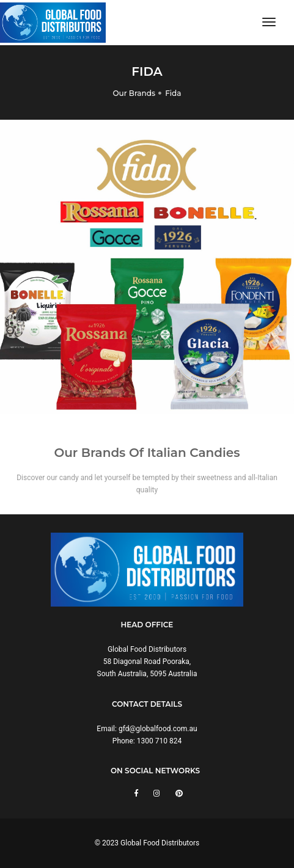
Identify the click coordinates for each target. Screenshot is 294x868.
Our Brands (134, 93)
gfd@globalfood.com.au (158, 729)
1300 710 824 (159, 741)
